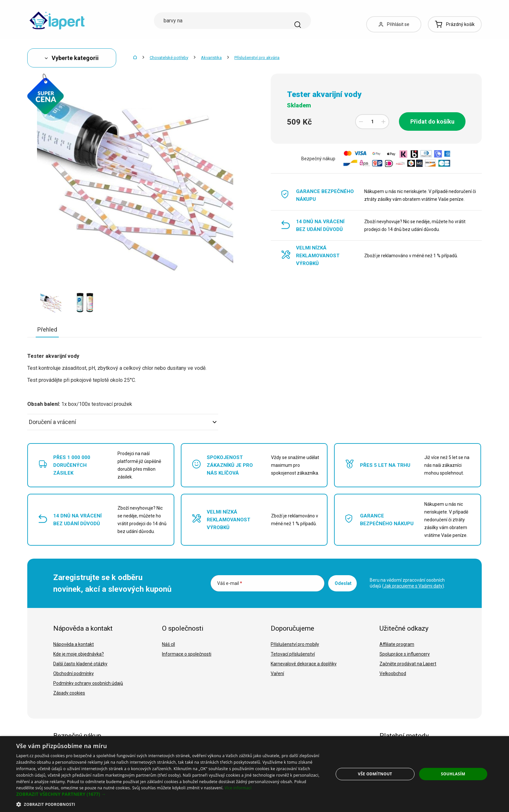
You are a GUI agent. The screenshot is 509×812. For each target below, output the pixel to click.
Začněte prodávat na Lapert (408, 664)
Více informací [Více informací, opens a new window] (238, 788)
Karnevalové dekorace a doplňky (304, 664)
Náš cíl (168, 644)
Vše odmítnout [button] (375, 774)
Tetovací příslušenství (293, 654)
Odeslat (343, 583)
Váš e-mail (230, 583)
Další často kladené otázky (80, 664)
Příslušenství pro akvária (257, 58)
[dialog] (255, 774)
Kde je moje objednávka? (79, 654)
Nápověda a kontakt (74, 644)
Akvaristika (211, 58)
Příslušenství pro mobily (295, 644)
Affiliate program (397, 644)
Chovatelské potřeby (169, 58)
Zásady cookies (69, 693)
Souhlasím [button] (453, 774)
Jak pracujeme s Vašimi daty (413, 586)
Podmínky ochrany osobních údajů (88, 683)
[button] (170, 794)
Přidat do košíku (432, 121)
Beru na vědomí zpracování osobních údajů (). (407, 583)
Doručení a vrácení (123, 422)
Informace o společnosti (187, 654)
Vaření (277, 673)
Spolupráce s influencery (405, 654)
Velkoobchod (393, 673)
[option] (51, 302)
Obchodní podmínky (74, 673)
